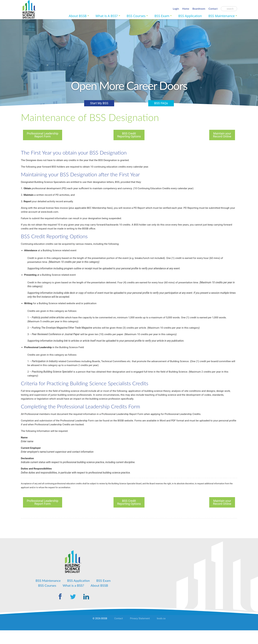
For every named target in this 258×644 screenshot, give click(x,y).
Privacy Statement (140, 633)
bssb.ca (161, 633)
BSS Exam (162, 16)
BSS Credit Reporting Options (129, 135)
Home (186, 9)
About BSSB (78, 16)
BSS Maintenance (222, 16)
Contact (213, 9)
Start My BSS (100, 103)
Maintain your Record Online (222, 135)
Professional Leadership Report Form (42, 135)
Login (176, 9)
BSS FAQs (160, 103)
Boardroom (199, 9)
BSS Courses (136, 16)
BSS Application (190, 16)
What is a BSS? (107, 16)
